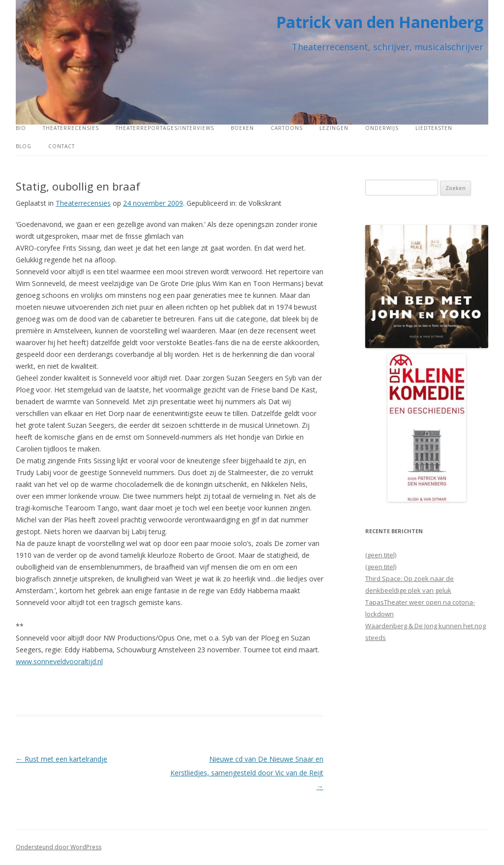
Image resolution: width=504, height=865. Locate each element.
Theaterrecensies (71, 128)
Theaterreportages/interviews (165, 128)
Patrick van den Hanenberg (380, 22)
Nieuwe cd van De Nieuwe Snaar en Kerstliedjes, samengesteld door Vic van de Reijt (247, 773)
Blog (24, 146)
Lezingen (334, 128)
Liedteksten (434, 128)
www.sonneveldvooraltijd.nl (59, 661)
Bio (21, 128)
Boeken (242, 128)
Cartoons (287, 128)
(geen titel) (381, 555)
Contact (62, 146)
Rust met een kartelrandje (62, 759)
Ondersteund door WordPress (59, 847)
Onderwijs (382, 128)
